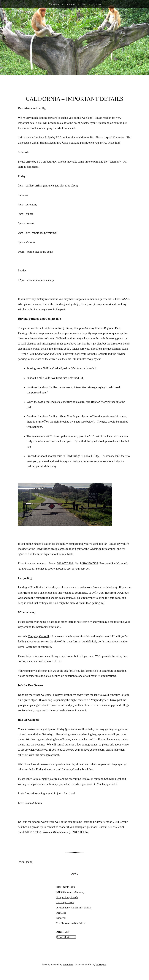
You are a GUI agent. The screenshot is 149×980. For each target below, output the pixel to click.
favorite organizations (103, 676)
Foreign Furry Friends (67, 897)
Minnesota (54, 4)
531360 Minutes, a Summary (71, 892)
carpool (108, 137)
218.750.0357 (27, 569)
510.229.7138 (90, 563)
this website (64, 593)
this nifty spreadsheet (47, 755)
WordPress (68, 965)
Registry (97, 4)
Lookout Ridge (43, 137)
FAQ (84, 4)
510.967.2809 (65, 563)
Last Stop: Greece (65, 903)
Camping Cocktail (39, 636)
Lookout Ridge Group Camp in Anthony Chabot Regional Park (84, 328)
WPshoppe (101, 965)
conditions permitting (44, 233)
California (71, 4)
